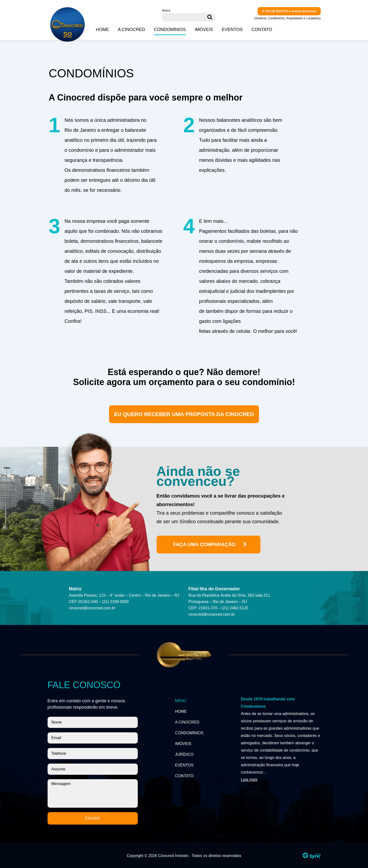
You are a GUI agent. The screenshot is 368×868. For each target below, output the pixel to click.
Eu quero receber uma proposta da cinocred (184, 414)
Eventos (232, 30)
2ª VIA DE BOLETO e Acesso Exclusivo (289, 11)
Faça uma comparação (210, 544)
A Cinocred (131, 30)
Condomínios (170, 30)
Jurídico (184, 754)
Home (102, 30)
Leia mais (249, 780)
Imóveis (204, 30)
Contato (262, 30)
